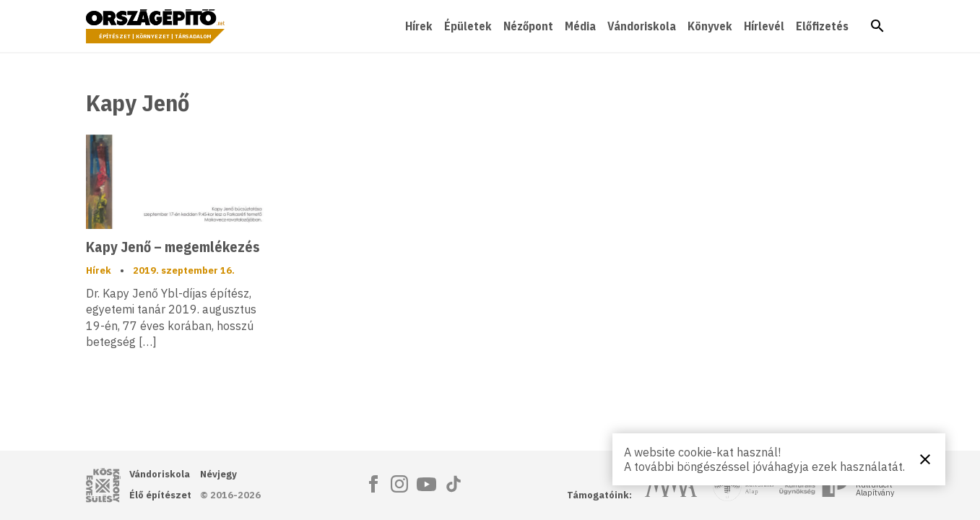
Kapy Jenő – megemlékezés (173, 247)
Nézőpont (528, 26)
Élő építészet (160, 495)
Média (580, 26)
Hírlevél (764, 26)
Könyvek (710, 26)
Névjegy (218, 474)
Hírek (419, 26)
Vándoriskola (642, 26)
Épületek (468, 26)
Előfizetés (822, 26)
